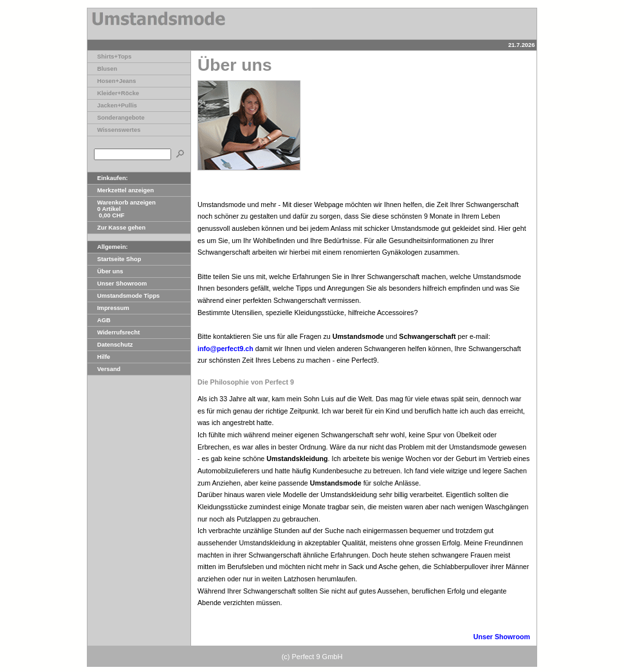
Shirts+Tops (109, 57)
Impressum (108, 308)
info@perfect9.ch (225, 349)
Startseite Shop (114, 259)
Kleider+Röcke (113, 93)
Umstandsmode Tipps (124, 296)
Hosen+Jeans (112, 81)
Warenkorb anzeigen (122, 203)
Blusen (102, 69)
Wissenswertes (114, 130)
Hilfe (99, 357)
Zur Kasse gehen (116, 228)
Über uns (105, 271)
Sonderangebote (116, 118)
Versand (104, 369)
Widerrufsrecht (114, 332)
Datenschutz (110, 345)
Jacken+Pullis (112, 105)
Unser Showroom (117, 284)
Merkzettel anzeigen (121, 190)
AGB (99, 320)
